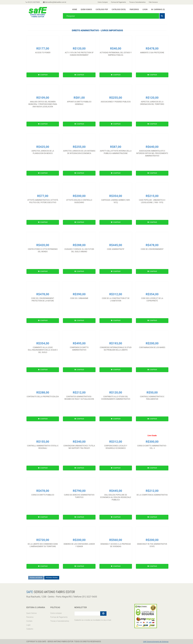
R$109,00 (43, 98)
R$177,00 (43, 49)
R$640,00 (152, 147)
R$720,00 (43, 540)
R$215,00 (152, 196)
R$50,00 (152, 393)
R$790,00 (79, 491)
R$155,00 (43, 442)
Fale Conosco (156, 2)
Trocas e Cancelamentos (139, 2)
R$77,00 (43, 196)
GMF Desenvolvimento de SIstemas (155, 642)
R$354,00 (116, 196)
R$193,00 (116, 343)
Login (28, 625)
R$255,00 (116, 98)
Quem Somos (32, 613)
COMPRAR (43, 75)
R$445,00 (116, 245)
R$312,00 (116, 294)
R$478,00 (152, 49)
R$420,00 (43, 245)
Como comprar (56, 613)
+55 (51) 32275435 (33, 2)
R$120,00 (79, 49)
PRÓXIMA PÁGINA (52, 578)
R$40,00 (116, 49)
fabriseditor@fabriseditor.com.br (56, 2)
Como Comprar (103, 2)
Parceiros (30, 617)
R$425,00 (43, 147)
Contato (29, 621)
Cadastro (30, 629)
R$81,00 (79, 98)
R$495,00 (79, 343)
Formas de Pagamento (120, 2)
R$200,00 (79, 196)
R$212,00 (79, 393)
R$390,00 (79, 294)
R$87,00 (116, 147)
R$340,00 (79, 442)
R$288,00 (79, 245)
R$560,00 (116, 540)
